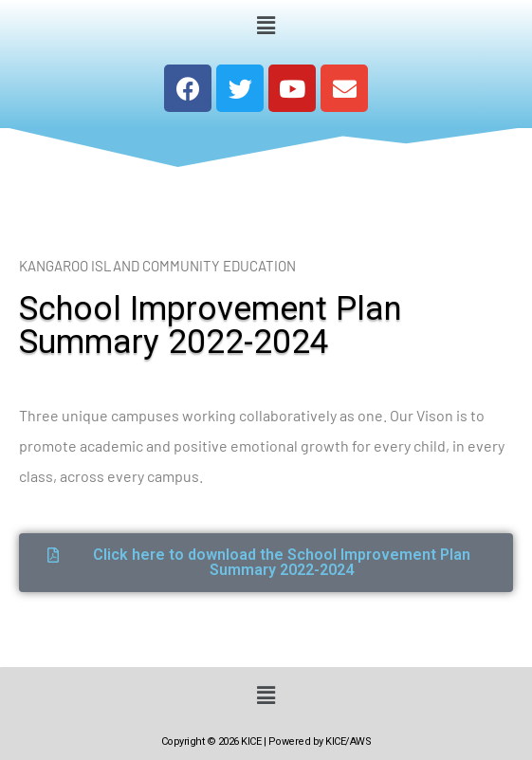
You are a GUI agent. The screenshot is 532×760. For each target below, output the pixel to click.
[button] (266, 25)
